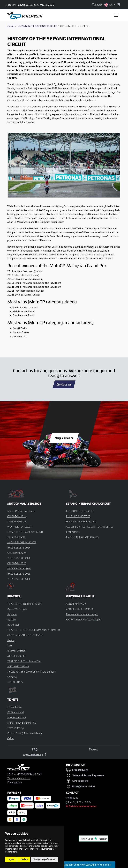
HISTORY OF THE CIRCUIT (81, 521)
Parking (11, 640)
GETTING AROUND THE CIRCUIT (26, 635)
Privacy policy (15, 782)
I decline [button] (24, 859)
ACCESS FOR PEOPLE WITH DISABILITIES (90, 527)
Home (11, 26)
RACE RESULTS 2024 (19, 568)
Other (11, 738)
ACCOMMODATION (18, 666)
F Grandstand (15, 707)
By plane (12, 614)
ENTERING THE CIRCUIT (80, 511)
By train (11, 619)
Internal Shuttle (16, 651)
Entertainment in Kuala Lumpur (83, 619)
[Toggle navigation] (116, 15)
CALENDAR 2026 (17, 516)
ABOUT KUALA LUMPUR (79, 609)
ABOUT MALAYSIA (76, 604)
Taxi (10, 645)
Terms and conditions (19, 778)
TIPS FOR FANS (16, 537)
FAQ (35, 749)
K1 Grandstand (15, 712)
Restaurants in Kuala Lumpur (82, 614)
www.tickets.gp (35, 755)
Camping (12, 677)
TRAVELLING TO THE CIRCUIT (24, 604)
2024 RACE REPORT (19, 579)
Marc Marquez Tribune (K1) (22, 723)
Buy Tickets (64, 438)
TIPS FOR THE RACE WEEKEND (25, 532)
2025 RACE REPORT (19, 558)
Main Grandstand (17, 717)
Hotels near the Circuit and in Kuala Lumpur (31, 672)
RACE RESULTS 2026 (19, 548)
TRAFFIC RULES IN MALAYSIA (24, 661)
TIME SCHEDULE (17, 521)
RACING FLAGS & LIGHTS (22, 542)
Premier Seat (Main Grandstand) (25, 733)
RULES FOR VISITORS (78, 516)
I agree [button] (11, 859)
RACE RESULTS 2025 (19, 574)
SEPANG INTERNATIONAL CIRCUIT (37, 26)
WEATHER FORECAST (19, 527)
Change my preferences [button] (44, 859)
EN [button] (109, 5)
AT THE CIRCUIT (16, 656)
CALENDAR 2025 (17, 563)
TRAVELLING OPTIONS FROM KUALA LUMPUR (34, 630)
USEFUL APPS (15, 682)
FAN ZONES (73, 532)
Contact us (64, 384)
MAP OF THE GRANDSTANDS (82, 537)
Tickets (93, 749)
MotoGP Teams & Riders (21, 511)
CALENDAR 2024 (17, 553)
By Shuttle (13, 625)
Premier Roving (15, 728)
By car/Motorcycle (17, 609)
